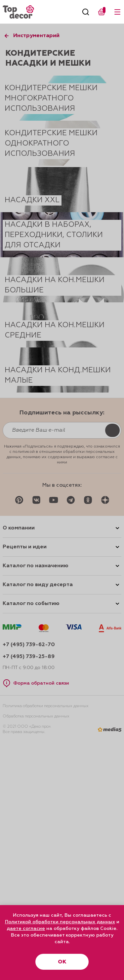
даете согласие (26, 929)
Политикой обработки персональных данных (60, 922)
